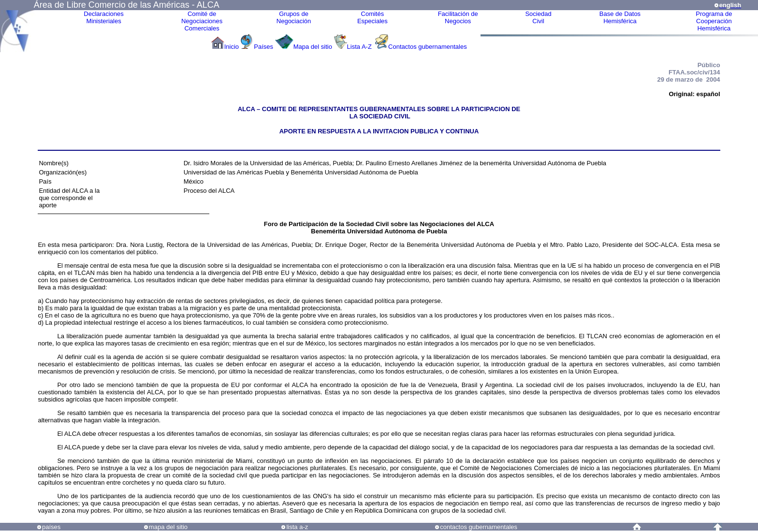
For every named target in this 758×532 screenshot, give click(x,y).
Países (263, 47)
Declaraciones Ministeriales (103, 17)
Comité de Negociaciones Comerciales (202, 21)
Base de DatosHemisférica (620, 17)
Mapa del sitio (313, 47)
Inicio (232, 47)
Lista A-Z (360, 47)
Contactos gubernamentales (428, 47)
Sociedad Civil (538, 17)
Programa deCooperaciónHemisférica (714, 21)
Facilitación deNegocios (458, 17)
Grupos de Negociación (294, 17)
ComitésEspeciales (372, 17)
